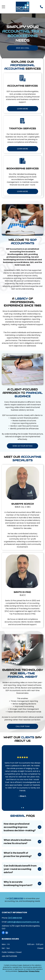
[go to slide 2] (23, 808)
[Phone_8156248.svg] (41, 8)
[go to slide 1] (22, 808)
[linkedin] (7, 933)
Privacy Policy (34, 971)
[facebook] (3, 933)
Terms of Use (23, 971)
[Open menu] (3, 7)
